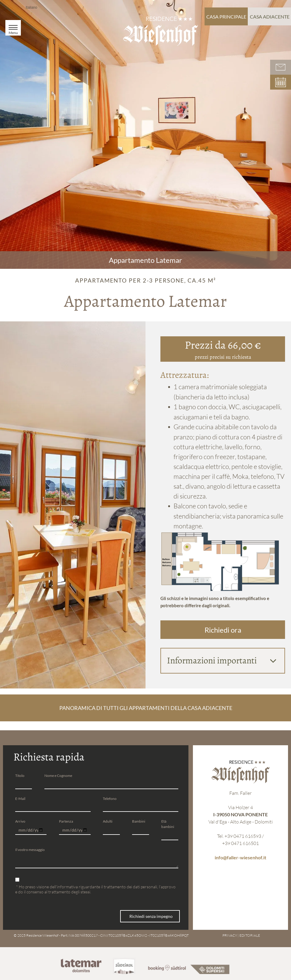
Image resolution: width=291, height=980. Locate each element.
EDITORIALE (250, 932)
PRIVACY (230, 932)
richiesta (242, 357)
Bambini (139, 821)
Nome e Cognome (58, 776)
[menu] (13, 28)
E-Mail (20, 799)
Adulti (108, 821)
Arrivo (20, 821)
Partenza (66, 821)
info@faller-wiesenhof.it (240, 857)
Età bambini (168, 824)
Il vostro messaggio (30, 850)
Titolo (20, 776)
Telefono (110, 799)
